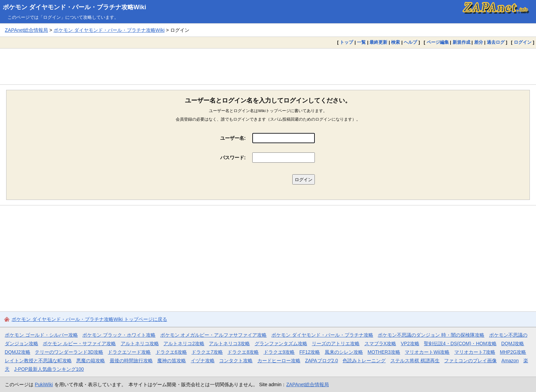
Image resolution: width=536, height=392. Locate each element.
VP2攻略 (410, 343)
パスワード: (233, 158)
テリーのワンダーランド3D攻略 (69, 352)
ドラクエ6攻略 (171, 352)
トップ (346, 42)
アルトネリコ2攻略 (184, 343)
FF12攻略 (310, 352)
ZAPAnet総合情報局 (26, 30)
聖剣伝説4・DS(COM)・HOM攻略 (460, 343)
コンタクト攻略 (236, 361)
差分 (479, 42)
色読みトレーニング (364, 361)
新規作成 (461, 42)
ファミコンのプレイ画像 (470, 361)
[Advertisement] (268, 66)
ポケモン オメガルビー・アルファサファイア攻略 (214, 335)
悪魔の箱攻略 (91, 361)
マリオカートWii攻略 (427, 352)
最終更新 (378, 42)
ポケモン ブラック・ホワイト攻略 (119, 335)
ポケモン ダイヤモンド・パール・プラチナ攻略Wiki (75, 7)
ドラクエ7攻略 (207, 352)
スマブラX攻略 (380, 343)
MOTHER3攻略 (384, 352)
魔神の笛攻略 (172, 361)
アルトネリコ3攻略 (229, 343)
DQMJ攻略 (513, 343)
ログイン (523, 42)
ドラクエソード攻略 (129, 352)
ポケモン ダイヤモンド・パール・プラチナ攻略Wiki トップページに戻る (89, 319)
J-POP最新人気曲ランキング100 (49, 369)
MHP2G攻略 (513, 352)
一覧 (361, 42)
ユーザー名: (233, 138)
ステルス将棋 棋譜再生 (415, 361)
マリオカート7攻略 (475, 352)
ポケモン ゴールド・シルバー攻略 (41, 335)
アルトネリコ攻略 (140, 343)
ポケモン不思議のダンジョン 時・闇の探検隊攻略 (431, 335)
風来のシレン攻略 (344, 352)
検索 (396, 42)
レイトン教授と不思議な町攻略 (38, 361)
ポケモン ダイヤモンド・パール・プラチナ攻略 (322, 335)
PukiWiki (44, 384)
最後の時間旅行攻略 (131, 361)
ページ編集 (438, 42)
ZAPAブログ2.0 (321, 361)
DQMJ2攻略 (18, 352)
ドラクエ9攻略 (279, 352)
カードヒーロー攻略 (279, 361)
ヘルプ (410, 42)
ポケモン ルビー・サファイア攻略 (79, 343)
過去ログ (496, 42)
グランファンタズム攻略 (281, 343)
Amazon (510, 361)
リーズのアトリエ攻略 (336, 343)
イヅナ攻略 (203, 361)
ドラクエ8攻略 (243, 352)
